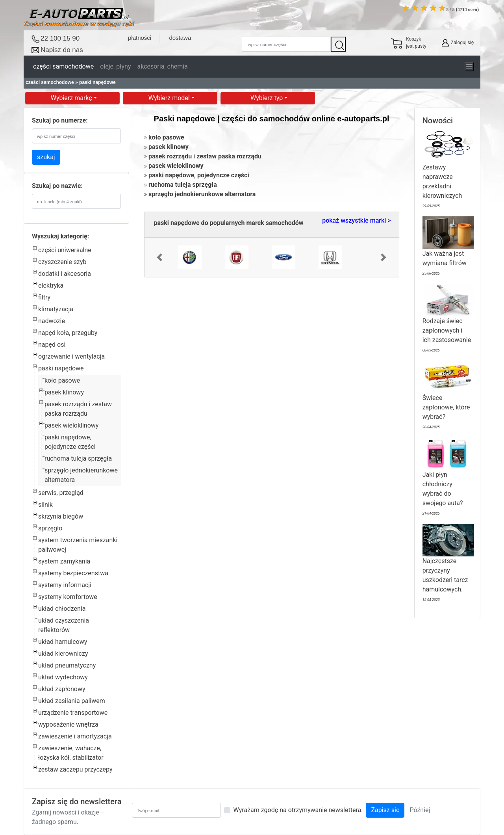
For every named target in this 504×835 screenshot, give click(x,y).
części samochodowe (63, 66)
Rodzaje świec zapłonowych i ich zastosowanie (448, 319)
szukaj (46, 157)
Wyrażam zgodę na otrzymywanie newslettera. (298, 810)
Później (420, 810)
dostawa (180, 38)
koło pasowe (62, 380)
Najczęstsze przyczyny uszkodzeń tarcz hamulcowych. (448, 564)
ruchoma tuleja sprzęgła (78, 458)
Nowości (438, 121)
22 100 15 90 (60, 38)
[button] (159, 257)
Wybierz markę (72, 98)
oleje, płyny (115, 66)
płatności (140, 38)
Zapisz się (385, 810)
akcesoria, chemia (162, 66)
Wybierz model (170, 98)
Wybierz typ (267, 98)
